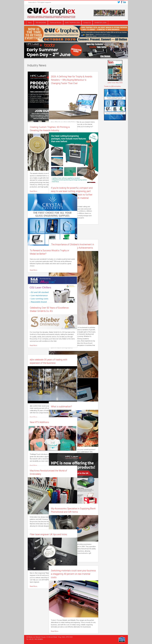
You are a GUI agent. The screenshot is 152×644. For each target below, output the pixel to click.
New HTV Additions (40, 422)
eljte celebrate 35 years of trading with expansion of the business (44, 363)
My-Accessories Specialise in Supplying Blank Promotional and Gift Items (80, 512)
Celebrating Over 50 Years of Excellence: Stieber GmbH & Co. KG (44, 311)
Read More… (70, 129)
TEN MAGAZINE (41, 23)
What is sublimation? (76, 407)
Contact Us (87, 23)
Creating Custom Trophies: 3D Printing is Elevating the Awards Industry (45, 130)
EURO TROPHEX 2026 (72, 23)
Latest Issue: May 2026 (115, 83)
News (30, 23)
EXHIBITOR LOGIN (100, 23)
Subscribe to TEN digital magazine (40, 2)
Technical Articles (56, 23)
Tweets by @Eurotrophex (112, 86)
